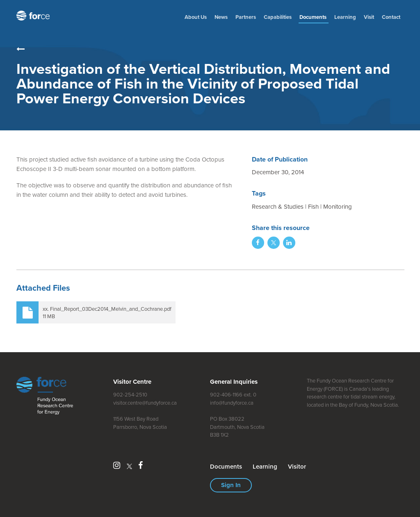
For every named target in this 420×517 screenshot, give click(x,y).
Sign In (231, 485)
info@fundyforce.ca (232, 403)
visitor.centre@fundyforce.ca (145, 403)
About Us (196, 17)
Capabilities (278, 17)
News (221, 17)
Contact (391, 17)
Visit (369, 17)
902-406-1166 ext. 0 (233, 395)
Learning (345, 17)
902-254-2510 (130, 395)
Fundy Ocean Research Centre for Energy (35, 16)
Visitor (297, 467)
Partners (246, 17)
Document (314, 17)
